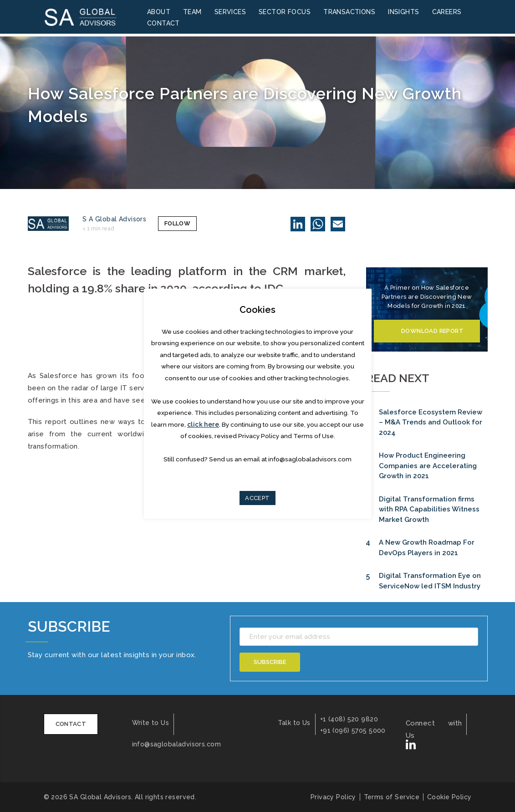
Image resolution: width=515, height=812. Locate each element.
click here (203, 424)
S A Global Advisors (114, 219)
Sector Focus (285, 12)
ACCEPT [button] (257, 498)
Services (230, 12)
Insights (403, 12)
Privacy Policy (329, 797)
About (159, 12)
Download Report (432, 331)
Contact (163, 24)
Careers (447, 12)
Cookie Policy (449, 797)
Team (192, 12)
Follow (173, 223)
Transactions (349, 12)
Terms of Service (390, 797)
